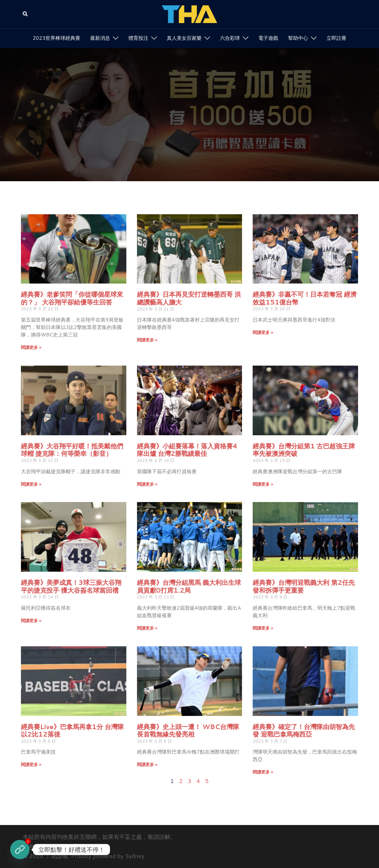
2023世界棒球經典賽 (56, 38)
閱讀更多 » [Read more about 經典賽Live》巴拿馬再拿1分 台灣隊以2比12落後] (31, 764)
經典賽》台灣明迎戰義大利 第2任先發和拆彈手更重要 (304, 586)
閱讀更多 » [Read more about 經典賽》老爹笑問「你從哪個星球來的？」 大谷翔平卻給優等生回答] (31, 347)
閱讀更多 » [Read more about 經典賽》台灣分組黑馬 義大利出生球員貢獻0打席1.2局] (147, 628)
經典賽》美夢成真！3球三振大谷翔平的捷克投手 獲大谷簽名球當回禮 (71, 586)
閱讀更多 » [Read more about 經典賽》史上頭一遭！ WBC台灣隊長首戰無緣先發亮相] (147, 764)
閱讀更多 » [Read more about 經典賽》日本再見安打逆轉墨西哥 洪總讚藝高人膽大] (147, 340)
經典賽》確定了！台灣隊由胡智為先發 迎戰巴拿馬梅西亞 (304, 730)
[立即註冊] (20, 850)
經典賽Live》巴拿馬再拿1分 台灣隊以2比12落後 (72, 730)
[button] (26, 14)
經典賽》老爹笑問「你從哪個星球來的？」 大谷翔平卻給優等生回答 (72, 298)
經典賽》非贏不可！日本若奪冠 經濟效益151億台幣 (305, 298)
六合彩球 (230, 38)
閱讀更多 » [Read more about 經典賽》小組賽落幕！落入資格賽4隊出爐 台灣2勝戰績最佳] (147, 484)
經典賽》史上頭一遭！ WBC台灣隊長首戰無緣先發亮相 (188, 730)
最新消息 (100, 38)
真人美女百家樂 (184, 38)
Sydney (135, 856)
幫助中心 (298, 38)
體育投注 (138, 38)
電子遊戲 (268, 38)
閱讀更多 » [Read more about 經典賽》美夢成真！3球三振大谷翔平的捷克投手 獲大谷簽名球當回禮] (31, 621)
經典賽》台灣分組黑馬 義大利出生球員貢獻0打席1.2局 (189, 586)
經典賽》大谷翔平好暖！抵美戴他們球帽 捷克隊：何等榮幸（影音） (72, 450)
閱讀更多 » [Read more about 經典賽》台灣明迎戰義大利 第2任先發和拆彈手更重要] (263, 628)
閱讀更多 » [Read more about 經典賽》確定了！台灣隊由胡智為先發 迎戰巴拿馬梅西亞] (263, 772)
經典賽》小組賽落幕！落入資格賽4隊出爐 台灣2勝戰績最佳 (187, 450)
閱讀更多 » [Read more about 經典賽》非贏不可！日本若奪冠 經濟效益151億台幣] (263, 332)
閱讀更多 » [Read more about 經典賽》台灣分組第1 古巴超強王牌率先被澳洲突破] (263, 484)
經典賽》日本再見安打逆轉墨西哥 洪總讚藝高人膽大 (189, 298)
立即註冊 (336, 38)
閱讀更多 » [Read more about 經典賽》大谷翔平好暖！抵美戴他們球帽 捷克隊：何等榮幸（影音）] (31, 484)
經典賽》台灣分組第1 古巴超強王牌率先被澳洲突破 (304, 450)
